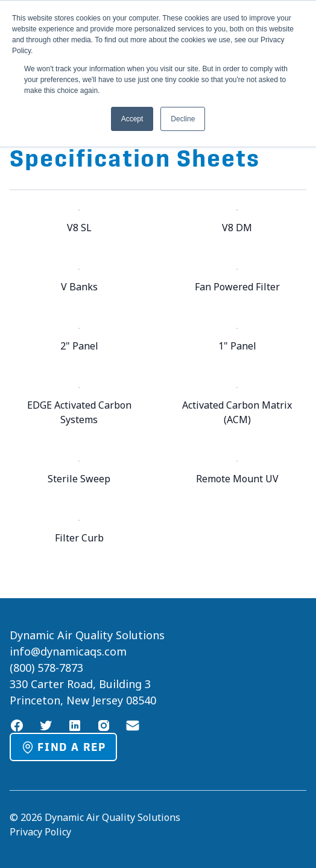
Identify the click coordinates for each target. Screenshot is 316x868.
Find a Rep (63, 747)
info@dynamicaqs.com (68, 651)
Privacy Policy (40, 832)
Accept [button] (132, 119)
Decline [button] (183, 119)
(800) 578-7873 (46, 668)
